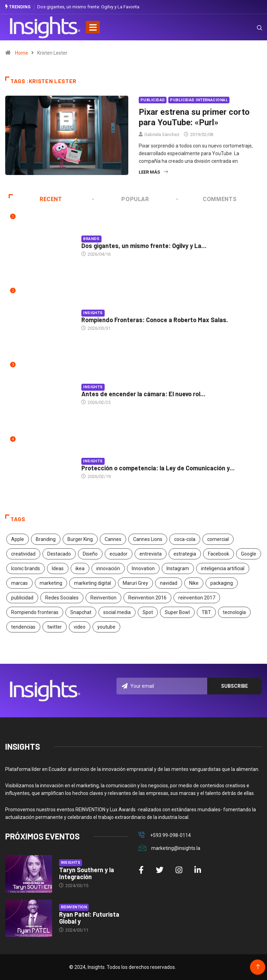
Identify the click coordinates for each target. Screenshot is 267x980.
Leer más (153, 172)
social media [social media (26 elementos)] (117, 612)
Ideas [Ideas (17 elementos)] (58, 568)
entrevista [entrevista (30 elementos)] (151, 554)
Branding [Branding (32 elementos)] (46, 539)
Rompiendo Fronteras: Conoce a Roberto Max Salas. (155, 320)
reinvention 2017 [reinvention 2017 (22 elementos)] (197, 598)
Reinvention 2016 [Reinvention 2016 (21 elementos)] (147, 598)
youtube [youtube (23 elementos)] (106, 627)
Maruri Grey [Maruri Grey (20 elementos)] (135, 583)
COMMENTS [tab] (207, 199)
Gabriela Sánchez (162, 134)
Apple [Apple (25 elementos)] (18, 539)
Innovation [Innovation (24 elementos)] (143, 568)
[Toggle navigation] (93, 27)
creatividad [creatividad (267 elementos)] (23, 554)
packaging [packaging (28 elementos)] (222, 583)
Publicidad (153, 100)
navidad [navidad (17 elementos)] (169, 583)
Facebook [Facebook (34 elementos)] (219, 554)
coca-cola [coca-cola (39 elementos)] (185, 539)
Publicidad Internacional (199, 100)
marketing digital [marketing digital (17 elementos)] (92, 583)
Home (22, 53)
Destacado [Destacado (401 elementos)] (59, 554)
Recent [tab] (35, 199)
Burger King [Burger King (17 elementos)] (80, 539)
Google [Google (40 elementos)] (249, 554)
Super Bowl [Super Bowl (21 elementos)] (177, 612)
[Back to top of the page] (258, 967)
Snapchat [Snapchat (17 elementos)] (81, 612)
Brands (91, 239)
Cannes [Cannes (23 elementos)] (113, 539)
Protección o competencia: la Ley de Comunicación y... (158, 468)
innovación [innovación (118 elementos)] (108, 568)
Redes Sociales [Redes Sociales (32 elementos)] (62, 598)
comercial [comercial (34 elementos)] (218, 539)
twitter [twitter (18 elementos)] (55, 627)
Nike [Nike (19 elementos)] (194, 583)
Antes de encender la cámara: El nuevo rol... (143, 394)
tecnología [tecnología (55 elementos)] (234, 612)
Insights (93, 313)
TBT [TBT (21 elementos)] (206, 612)
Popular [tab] (121, 199)
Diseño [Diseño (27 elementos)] (90, 554)
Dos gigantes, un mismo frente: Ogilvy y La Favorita (88, 7)
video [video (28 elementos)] (80, 627)
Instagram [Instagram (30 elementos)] (178, 568)
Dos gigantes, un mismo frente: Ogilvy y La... (144, 246)
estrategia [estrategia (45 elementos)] (185, 554)
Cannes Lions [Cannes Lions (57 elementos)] (148, 539)
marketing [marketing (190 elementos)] (51, 583)
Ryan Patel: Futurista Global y (89, 918)
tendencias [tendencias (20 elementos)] (23, 627)
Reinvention (74, 907)
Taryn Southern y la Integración (87, 873)
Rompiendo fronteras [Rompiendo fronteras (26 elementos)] (35, 612)
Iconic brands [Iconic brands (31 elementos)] (26, 568)
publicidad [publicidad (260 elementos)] (22, 598)
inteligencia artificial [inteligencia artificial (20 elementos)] (223, 568)
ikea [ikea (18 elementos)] (80, 568)
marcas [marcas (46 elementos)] (19, 583)
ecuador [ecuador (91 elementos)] (119, 554)
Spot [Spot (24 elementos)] (148, 612)
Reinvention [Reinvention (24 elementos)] (103, 598)
